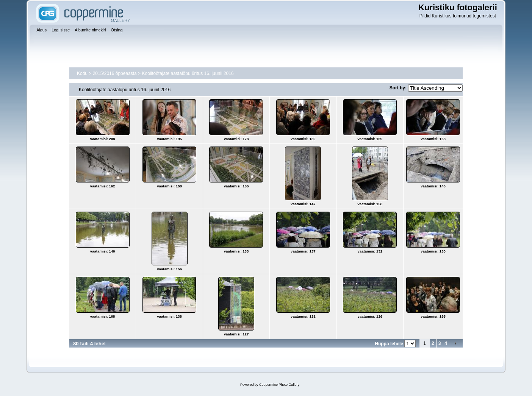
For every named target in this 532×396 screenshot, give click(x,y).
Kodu (82, 73)
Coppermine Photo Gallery (279, 385)
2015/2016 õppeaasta (115, 73)
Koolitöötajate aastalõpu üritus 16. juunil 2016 (188, 73)
